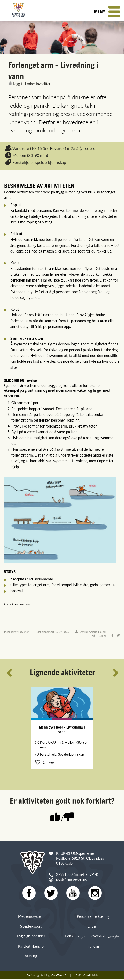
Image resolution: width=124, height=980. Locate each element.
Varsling (31, 957)
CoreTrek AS (59, 976)
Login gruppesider (31, 937)
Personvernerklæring (93, 917)
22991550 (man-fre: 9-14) (77, 874)
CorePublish (90, 976)
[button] (107, 12)
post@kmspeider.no (72, 879)
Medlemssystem (31, 917)
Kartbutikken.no (31, 947)
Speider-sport (31, 927)
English (93, 927)
